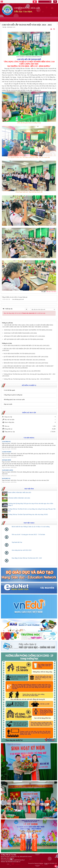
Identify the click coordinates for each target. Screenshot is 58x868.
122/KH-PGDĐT (7, 452)
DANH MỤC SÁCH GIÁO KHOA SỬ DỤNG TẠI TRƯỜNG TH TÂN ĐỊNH (25, 330)
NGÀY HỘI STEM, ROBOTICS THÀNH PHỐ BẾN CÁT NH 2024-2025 (23, 346)
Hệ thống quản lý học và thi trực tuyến (14, 400)
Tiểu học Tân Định (23, 12)
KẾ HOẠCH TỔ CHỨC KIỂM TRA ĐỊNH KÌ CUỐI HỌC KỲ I (21, 336)
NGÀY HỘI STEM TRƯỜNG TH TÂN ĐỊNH (16, 354)
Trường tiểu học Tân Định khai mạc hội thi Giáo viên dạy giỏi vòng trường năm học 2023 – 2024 (29, 374)
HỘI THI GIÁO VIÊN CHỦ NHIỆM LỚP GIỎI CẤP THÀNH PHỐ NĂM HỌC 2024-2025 (28, 349)
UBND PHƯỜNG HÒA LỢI (27, 8)
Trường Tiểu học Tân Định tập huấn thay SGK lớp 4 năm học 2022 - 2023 (23, 379)
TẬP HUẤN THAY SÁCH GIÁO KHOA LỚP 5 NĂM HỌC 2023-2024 (22, 363)
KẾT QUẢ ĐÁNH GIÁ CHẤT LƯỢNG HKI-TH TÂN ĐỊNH (20, 339)
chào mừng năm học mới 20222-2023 (22, 550)
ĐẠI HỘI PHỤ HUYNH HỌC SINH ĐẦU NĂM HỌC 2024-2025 (21, 360)
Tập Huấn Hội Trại (17, 542)
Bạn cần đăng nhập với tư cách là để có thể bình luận (25, 313)
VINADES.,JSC (53, 863)
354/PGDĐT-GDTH (8, 470)
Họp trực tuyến (8, 404)
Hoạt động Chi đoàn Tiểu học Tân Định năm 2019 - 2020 (27, 558)
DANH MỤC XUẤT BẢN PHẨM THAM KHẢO (17, 333)
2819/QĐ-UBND (6, 460)
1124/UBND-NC (6, 442)
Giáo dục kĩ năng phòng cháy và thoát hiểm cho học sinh (18, 371)
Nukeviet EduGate (39, 863)
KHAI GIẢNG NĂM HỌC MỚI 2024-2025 (20, 493)
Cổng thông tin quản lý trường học (13, 395)
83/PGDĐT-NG (6, 479)
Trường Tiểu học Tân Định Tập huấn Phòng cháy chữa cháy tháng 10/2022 (28, 514)
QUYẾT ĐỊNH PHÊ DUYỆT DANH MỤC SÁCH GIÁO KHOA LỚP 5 (22, 357)
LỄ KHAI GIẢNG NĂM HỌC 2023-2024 (19, 498)
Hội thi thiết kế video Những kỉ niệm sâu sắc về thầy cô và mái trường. (31, 527)
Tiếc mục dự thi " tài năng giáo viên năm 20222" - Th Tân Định (28, 535)
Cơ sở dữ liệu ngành (9, 390)
